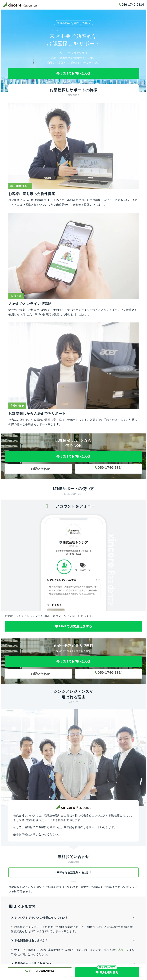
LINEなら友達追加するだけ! (74, 872)
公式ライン (122, 950)
